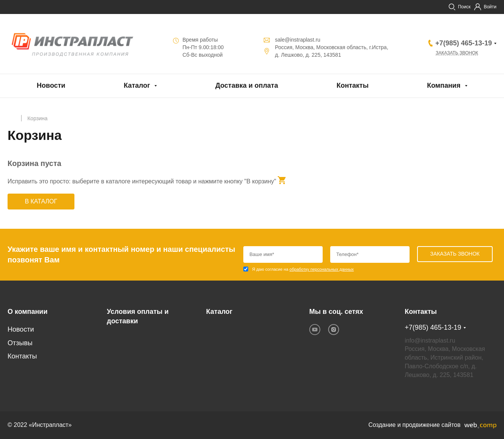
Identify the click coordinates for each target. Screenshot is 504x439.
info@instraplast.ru (430, 340)
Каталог (137, 85)
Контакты (353, 85)
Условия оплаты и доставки (138, 316)
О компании (28, 312)
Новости (51, 85)
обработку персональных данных (322, 269)
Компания (444, 85)
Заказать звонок (457, 53)
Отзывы (20, 343)
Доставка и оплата (247, 85)
